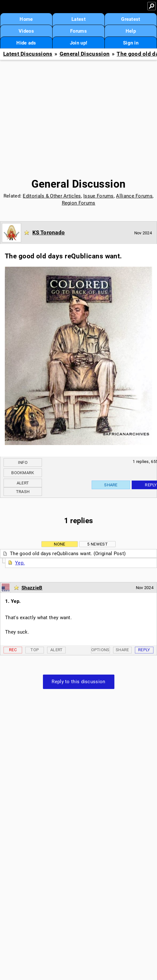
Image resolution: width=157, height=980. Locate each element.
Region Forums (79, 203)
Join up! (78, 43)
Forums (78, 31)
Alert (23, 483)
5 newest (97, 544)
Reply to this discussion (78, 682)
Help (131, 31)
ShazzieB (32, 588)
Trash (23, 492)
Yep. (20, 563)
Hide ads (26, 43)
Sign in (131, 43)
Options (100, 650)
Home (26, 19)
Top (35, 650)
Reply (144, 650)
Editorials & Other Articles (52, 196)
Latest (78, 19)
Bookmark (23, 473)
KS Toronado (49, 232)
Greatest (131, 19)
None (59, 544)
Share (111, 485)
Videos (26, 31)
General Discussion (85, 54)
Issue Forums (99, 196)
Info (23, 462)
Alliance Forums (134, 196)
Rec (13, 650)
